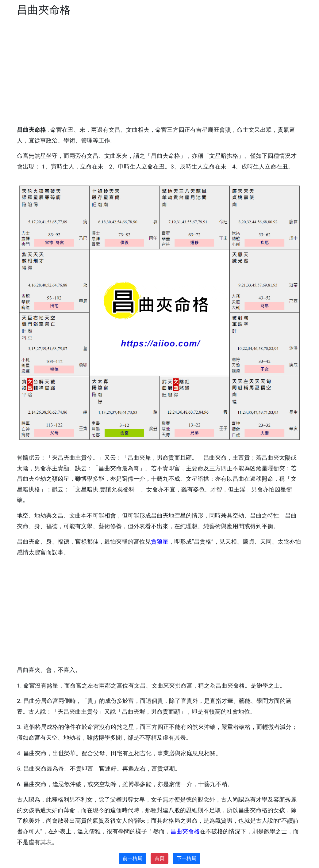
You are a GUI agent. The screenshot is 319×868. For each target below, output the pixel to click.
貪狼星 (160, 542)
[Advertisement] (159, 71)
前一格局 (133, 858)
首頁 (159, 858)
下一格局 (186, 858)
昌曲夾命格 (185, 831)
